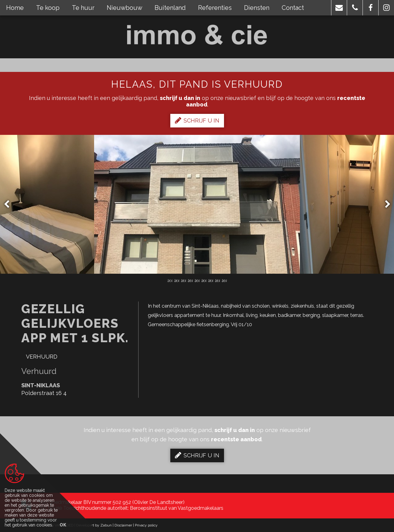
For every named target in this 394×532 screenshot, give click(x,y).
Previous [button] (10, 204)
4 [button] (190, 280)
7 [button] (211, 280)
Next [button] (385, 204)
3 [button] (184, 280)
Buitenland (170, 8)
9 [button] (224, 280)
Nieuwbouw (124, 8)
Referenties (215, 8)
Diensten (257, 8)
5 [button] (197, 280)
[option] (197, 204)
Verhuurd (42, 357)
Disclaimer (123, 525)
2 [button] (177, 280)
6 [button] (204, 280)
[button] (339, 8)
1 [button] (170, 280)
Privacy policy (146, 525)
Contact (293, 8)
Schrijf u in (197, 120)
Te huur (83, 8)
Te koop (48, 8)
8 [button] (218, 280)
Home (15, 8)
